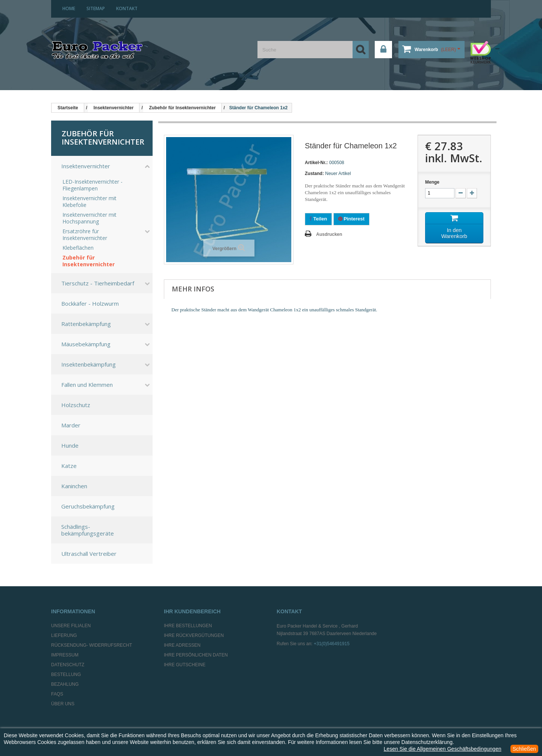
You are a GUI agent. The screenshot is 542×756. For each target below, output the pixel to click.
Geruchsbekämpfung (88, 506)
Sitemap (96, 8)
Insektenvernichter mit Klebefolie (89, 202)
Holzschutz (76, 405)
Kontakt (127, 8)
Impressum (65, 655)
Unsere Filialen (71, 626)
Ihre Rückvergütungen (194, 635)
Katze (69, 466)
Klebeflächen (78, 248)
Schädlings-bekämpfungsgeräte (88, 530)
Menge (432, 182)
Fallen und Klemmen (87, 385)
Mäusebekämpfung (86, 344)
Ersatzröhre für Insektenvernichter (85, 235)
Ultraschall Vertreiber (89, 554)
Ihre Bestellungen (188, 626)
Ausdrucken (329, 234)
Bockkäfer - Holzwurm (90, 303)
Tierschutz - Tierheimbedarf (98, 283)
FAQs (57, 694)
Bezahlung (65, 684)
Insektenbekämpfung (89, 364)
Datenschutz (68, 665)
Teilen (318, 219)
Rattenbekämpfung (86, 324)
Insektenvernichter (86, 166)
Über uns (63, 704)
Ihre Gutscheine (185, 665)
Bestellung (66, 675)
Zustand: (314, 174)
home (69, 8)
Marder (71, 425)
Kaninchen (74, 486)
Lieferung (64, 635)
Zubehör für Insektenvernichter (89, 261)
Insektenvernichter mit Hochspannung (89, 218)
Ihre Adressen (182, 645)
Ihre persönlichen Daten (196, 655)
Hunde (70, 445)
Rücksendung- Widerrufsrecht (92, 645)
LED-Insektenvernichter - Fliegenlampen (92, 185)
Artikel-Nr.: (316, 163)
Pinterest (351, 219)
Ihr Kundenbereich (192, 611)
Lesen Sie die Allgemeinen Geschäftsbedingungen (443, 749)
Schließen (524, 749)
